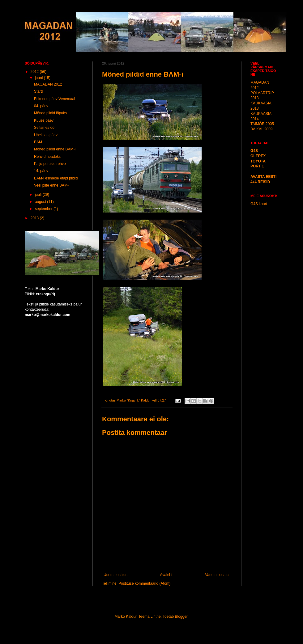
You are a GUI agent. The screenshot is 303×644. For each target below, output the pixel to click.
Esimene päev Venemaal (55, 99)
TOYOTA (258, 161)
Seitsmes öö (44, 128)
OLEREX (258, 156)
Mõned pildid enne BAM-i (55, 149)
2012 (35, 72)
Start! (38, 91)
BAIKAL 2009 (262, 129)
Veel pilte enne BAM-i (52, 185)
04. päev (41, 106)
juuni (39, 78)
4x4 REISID (260, 182)
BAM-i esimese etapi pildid (56, 178)
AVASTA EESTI (263, 177)
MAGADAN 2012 (48, 84)
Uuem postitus (115, 575)
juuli (39, 195)
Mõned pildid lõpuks (50, 113)
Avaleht (166, 575)
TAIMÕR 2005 (262, 124)
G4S (254, 151)
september (44, 209)
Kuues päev (44, 120)
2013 (35, 218)
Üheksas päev (46, 135)
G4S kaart (259, 204)
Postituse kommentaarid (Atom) (144, 583)
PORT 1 (257, 166)
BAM (38, 142)
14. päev (41, 171)
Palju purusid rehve (50, 164)
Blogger (181, 617)
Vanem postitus (218, 575)
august (41, 202)
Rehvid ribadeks (47, 157)
